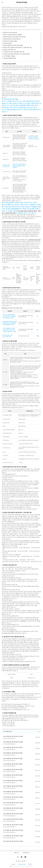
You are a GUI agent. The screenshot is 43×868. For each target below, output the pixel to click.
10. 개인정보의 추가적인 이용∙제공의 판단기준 (13, 52)
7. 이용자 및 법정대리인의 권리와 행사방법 (12, 45)
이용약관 (13, 864)
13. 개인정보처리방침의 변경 (9, 58)
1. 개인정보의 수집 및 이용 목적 (9, 33)
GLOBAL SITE (26, 853)
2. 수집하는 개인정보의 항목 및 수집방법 (12, 35)
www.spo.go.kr (18, 709)
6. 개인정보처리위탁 (7, 43)
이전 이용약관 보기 (8, 731)
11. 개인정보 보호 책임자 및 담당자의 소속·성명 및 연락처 (16, 54)
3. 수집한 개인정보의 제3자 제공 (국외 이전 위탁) (14, 37)
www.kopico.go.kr (20, 706)
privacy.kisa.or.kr (19, 704)
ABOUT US (16, 853)
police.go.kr (16, 708)
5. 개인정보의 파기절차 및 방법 (9, 41)
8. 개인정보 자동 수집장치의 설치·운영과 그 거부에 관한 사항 (17, 47)
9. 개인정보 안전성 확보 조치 (9, 50)
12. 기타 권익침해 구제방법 (8, 56)
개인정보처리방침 (22, 864)
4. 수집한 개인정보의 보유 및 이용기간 (11, 39)
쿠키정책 (30, 864)
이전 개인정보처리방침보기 (9, 738)
